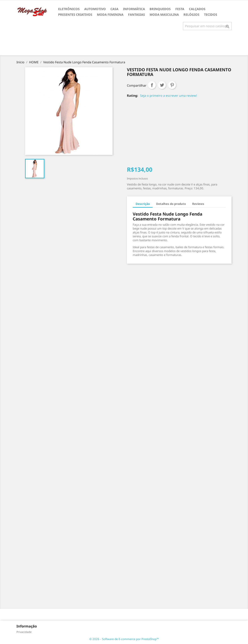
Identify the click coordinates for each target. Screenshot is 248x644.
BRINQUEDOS (160, 9)
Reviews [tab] (198, 204)
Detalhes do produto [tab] (171, 204)
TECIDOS (211, 15)
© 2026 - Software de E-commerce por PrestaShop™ (124, 639)
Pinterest (172, 85)
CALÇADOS (197, 9)
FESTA (180, 9)
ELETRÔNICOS (69, 9)
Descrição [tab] (143, 204)
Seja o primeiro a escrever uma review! (168, 96)
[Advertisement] (124, 44)
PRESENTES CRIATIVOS (75, 15)
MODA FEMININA (110, 15)
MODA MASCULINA (164, 15)
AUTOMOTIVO (95, 9)
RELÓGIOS (191, 15)
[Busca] (207, 26)
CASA (114, 9)
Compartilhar (152, 85)
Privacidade (24, 632)
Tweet (162, 85)
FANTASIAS (136, 15)
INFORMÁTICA (134, 9)
